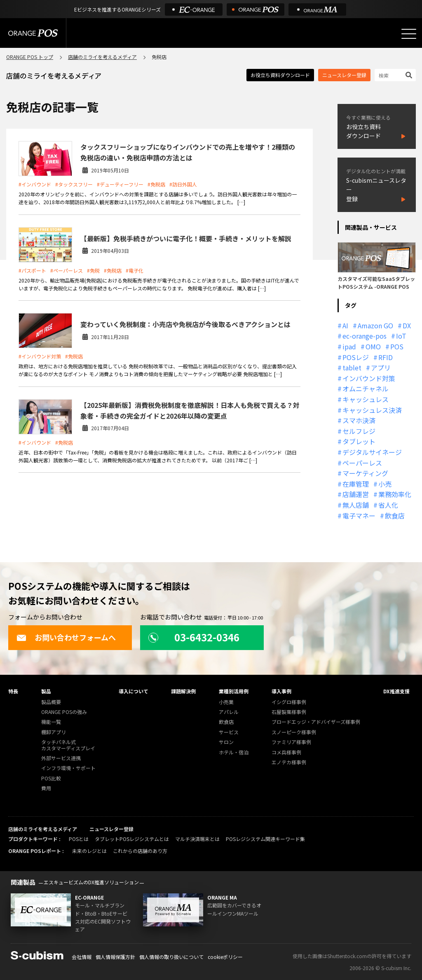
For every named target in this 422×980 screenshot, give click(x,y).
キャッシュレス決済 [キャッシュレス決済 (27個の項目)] (372, 410)
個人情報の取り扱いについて (171, 957)
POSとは (79, 839)
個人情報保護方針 (115, 957)
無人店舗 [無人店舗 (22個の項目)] (356, 505)
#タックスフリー (74, 184)
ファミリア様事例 (291, 742)
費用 (46, 788)
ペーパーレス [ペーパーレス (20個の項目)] (362, 463)
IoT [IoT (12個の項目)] (401, 336)
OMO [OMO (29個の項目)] (373, 346)
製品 (46, 691)
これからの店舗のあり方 (140, 851)
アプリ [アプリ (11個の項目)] (381, 367)
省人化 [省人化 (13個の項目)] (388, 505)
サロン (226, 742)
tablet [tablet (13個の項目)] (352, 367)
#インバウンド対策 (40, 356)
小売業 (226, 702)
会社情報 (82, 957)
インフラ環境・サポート (68, 768)
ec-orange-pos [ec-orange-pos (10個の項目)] (365, 336)
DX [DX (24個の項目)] (407, 325)
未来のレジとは (89, 851)
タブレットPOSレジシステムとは (132, 839)
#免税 (93, 270)
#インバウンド (35, 184)
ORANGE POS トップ (30, 57)
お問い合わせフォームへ (66, 637)
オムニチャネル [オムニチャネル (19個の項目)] (366, 389)
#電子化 (135, 270)
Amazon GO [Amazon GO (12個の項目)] (375, 325)
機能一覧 (51, 722)
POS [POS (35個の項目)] (397, 346)
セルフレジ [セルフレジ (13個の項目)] (359, 431)
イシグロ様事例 (289, 702)
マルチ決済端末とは (197, 839)
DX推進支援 (396, 691)
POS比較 (51, 779)
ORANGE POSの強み (64, 712)
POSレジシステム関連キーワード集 (265, 839)
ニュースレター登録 (344, 75)
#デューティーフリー (120, 184)
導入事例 (281, 691)
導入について (134, 691)
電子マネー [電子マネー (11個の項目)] (359, 516)
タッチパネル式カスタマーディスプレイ (68, 745)
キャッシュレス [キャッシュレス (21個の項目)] (366, 399)
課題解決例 (183, 691)
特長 (13, 691)
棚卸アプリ (54, 732)
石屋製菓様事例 (289, 712)
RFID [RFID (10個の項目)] (386, 357)
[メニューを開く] (409, 34)
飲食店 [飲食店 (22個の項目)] (395, 516)
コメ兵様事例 (286, 753)
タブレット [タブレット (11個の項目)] (359, 441)
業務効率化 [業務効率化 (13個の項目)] (395, 494)
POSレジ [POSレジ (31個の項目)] (356, 357)
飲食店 (226, 722)
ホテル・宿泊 (234, 753)
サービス (229, 732)
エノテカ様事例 (289, 762)
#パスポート (32, 270)
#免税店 (156, 184)
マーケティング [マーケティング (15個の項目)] (365, 473)
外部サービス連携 (61, 758)
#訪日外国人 (183, 184)
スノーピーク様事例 (294, 732)
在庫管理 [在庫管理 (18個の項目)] (356, 484)
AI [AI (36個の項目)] (345, 325)
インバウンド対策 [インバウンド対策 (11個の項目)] (369, 378)
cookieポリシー (225, 957)
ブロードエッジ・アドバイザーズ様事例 (316, 722)
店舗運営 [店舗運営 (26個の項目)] (356, 494)
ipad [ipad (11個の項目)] (349, 346)
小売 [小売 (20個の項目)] (385, 484)
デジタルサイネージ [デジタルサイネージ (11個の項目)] (372, 452)
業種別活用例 (234, 691)
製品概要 (51, 702)
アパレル (229, 712)
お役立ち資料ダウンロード (280, 75)
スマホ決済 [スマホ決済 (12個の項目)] (359, 420)
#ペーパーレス (67, 270)
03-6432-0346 (194, 637)
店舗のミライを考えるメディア (102, 57)
